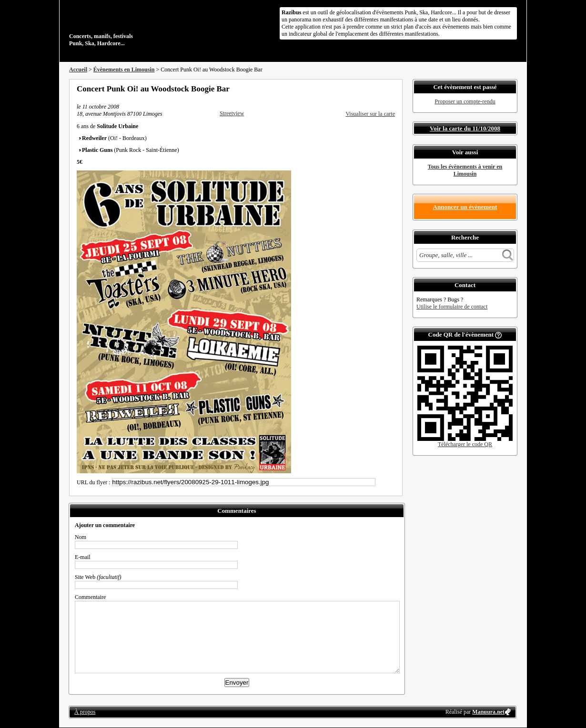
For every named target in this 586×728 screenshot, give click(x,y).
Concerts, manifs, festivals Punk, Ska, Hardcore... (131, 26)
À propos (85, 712)
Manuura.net (488, 712)
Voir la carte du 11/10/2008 (465, 128)
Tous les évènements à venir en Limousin (465, 170)
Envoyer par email (379, 89)
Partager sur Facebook (353, 89)
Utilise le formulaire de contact (452, 307)
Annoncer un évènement (465, 207)
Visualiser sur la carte (370, 114)
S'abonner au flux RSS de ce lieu (392, 89)
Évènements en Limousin (124, 70)
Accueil (78, 70)
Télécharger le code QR (465, 444)
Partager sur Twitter (366, 89)
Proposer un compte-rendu (465, 101)
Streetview (232, 113)
